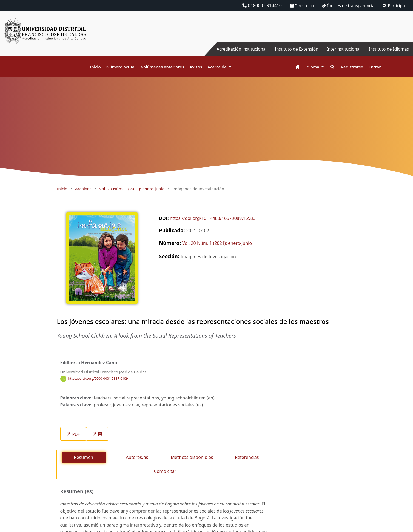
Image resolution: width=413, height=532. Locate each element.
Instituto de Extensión (293, 49)
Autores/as (137, 457)
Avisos (196, 67)
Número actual (121, 67)
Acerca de (218, 67)
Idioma (313, 67)
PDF (76, 434)
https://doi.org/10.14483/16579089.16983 (213, 218)
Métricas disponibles (192, 457)
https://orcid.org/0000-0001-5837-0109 (98, 379)
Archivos (83, 189)
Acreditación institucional (236, 49)
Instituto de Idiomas (388, 49)
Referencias (247, 457)
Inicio (95, 67)
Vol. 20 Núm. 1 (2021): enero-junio (132, 189)
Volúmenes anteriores (162, 67)
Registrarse (352, 67)
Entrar (375, 67)
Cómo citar (165, 471)
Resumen (84, 457)
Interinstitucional (341, 49)
